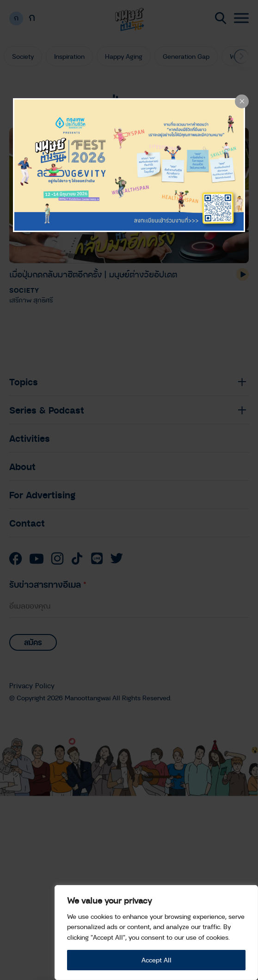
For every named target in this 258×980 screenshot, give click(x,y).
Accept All (157, 960)
